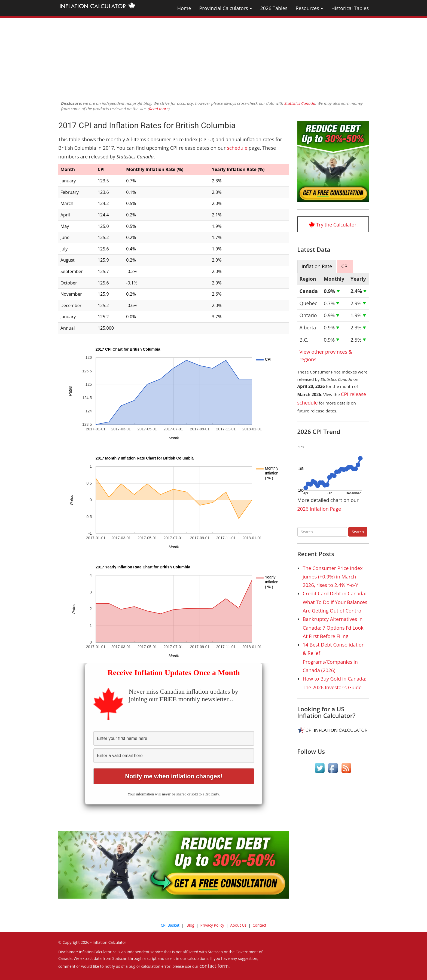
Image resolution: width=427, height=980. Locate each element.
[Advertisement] (213, 56)
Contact (259, 925)
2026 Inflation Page (319, 509)
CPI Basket (170, 925)
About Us (238, 925)
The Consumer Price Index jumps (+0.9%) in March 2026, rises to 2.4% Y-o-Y (333, 577)
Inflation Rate (317, 266)
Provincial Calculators (226, 8)
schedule (237, 148)
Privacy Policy (212, 925)
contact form (214, 966)
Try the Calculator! (337, 225)
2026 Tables (274, 8)
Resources (309, 8)
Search (358, 532)
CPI (345, 266)
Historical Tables (350, 8)
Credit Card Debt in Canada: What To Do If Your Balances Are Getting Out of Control (335, 602)
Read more (159, 109)
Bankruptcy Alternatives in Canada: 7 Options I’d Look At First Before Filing (333, 628)
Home (184, 8)
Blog (190, 925)
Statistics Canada (300, 103)
